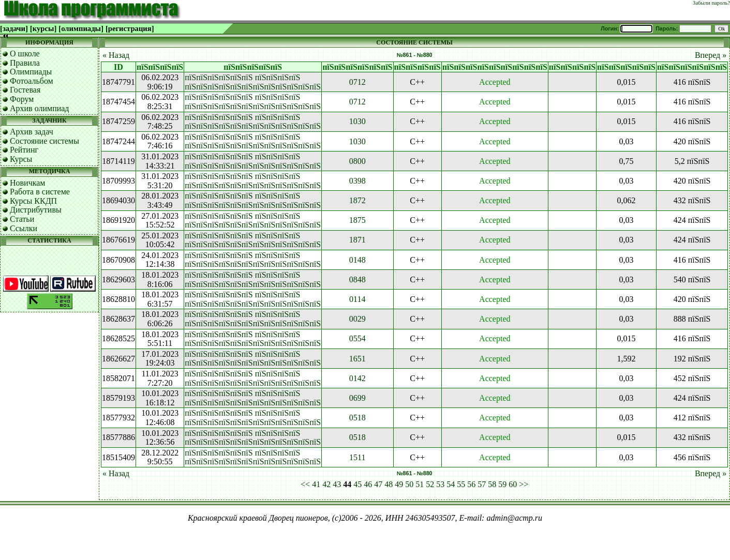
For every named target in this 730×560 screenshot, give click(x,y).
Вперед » (711, 55)
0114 (357, 299)
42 (326, 484)
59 (502, 484)
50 (409, 484)
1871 (357, 240)
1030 (357, 121)
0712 (357, 82)
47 (378, 484)
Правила (25, 63)
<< (305, 484)
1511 (357, 457)
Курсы (21, 159)
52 (430, 484)
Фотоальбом (32, 81)
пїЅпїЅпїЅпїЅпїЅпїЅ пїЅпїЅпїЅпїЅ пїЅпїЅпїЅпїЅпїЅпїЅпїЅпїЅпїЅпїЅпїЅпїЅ (253, 82)
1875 (357, 220)
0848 (357, 279)
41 (316, 484)
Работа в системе (40, 192)
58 (492, 484)
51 (420, 484)
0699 (357, 398)
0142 (357, 378)
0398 (357, 181)
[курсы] (43, 28)
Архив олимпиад (40, 108)
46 (368, 484)
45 (357, 484)
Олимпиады (31, 72)
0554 (357, 338)
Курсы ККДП (33, 201)
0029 (357, 319)
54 (451, 484)
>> (524, 484)
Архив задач (32, 132)
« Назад (116, 55)
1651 (357, 359)
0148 (357, 260)
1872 (357, 200)
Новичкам (27, 183)
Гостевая (25, 90)
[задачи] (14, 28)
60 (513, 484)
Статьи (22, 219)
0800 (357, 161)
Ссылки (24, 228)
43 (337, 484)
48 (389, 484)
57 (482, 484)
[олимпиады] (81, 28)
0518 (357, 418)
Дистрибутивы (36, 210)
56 (471, 484)
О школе (25, 54)
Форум (22, 99)
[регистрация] (130, 28)
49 (399, 484)
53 (440, 484)
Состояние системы (44, 141)
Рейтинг (24, 150)
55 (461, 484)
